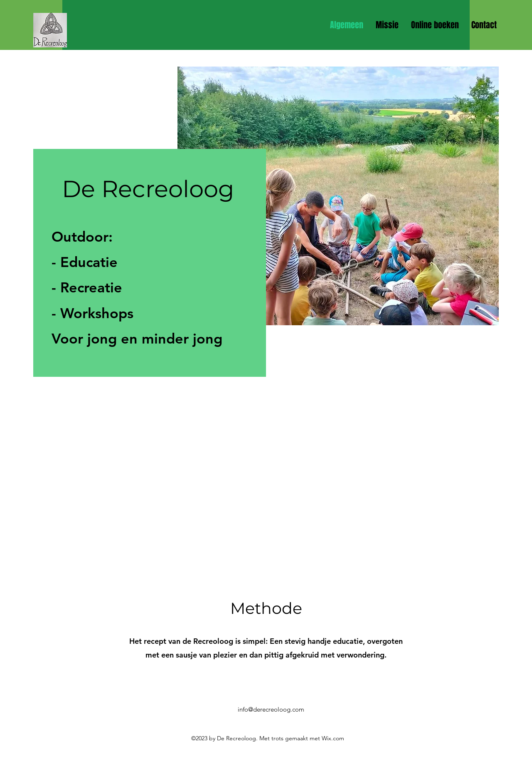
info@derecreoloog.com (271, 709)
